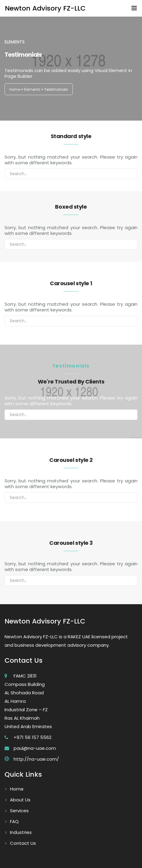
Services (19, 811)
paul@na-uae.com (35, 748)
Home (15, 89)
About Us (20, 800)
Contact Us (23, 843)
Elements (32, 89)
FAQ (14, 821)
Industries (21, 832)
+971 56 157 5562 (32, 737)
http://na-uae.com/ (36, 759)
